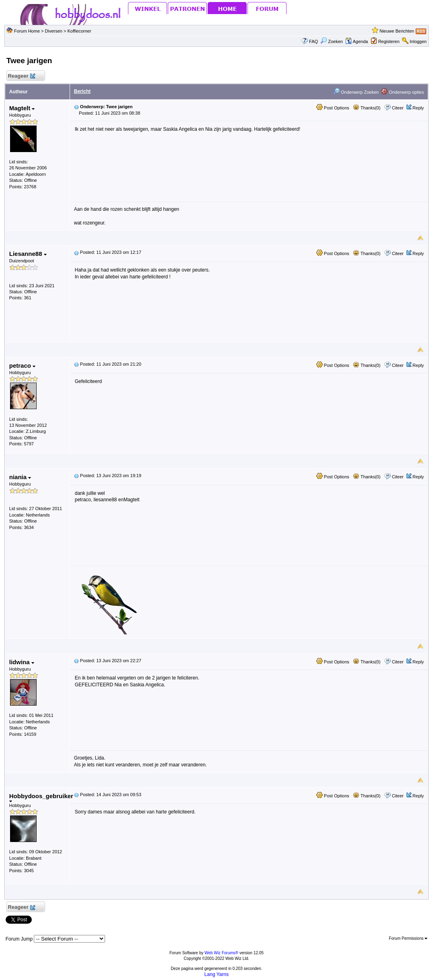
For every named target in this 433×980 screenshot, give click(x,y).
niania (20, 477)
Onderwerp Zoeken (356, 92)
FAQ (313, 41)
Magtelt (22, 108)
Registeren (389, 41)
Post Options (333, 108)
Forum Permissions (408, 938)
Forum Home (27, 31)
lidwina (22, 662)
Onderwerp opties (402, 92)
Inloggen (418, 41)
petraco (22, 365)
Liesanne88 (28, 254)
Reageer (22, 76)
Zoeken (332, 41)
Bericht (82, 91)
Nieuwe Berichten (397, 31)
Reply (418, 108)
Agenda (357, 41)
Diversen (54, 31)
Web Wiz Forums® (221, 953)
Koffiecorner (79, 31)
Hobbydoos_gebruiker (41, 798)
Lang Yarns (216, 974)
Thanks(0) (367, 108)
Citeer (398, 108)
